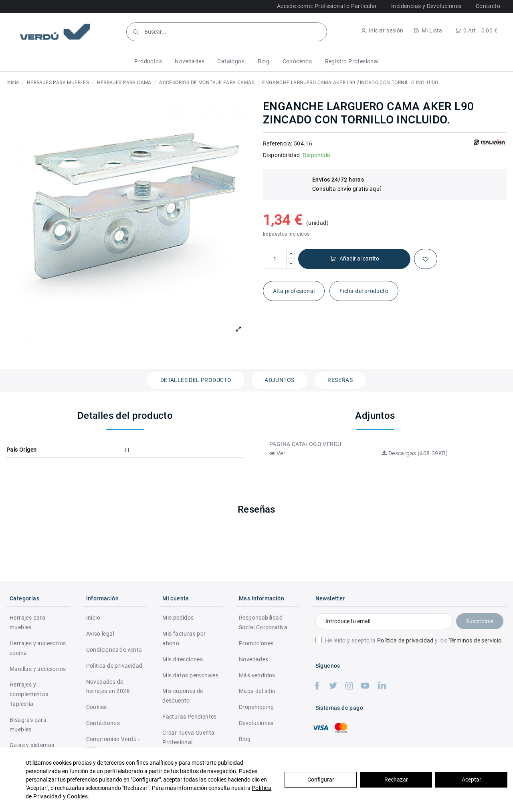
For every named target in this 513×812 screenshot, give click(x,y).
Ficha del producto (364, 291)
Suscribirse (480, 621)
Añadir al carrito (354, 259)
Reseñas (340, 380)
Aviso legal (100, 634)
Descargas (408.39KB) (415, 453)
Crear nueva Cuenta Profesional (188, 737)
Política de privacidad (405, 640)
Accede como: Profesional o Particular (327, 6)
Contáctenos (103, 723)
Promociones (256, 643)
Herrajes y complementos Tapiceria (29, 694)
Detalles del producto (196, 380)
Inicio (93, 618)
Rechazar (396, 780)
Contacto (488, 6)
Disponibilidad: (282, 155)
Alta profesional (294, 291)
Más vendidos (257, 675)
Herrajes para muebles (27, 622)
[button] (148, 61)
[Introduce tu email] (384, 621)
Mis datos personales (190, 675)
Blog (245, 739)
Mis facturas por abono (184, 638)
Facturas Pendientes (190, 717)
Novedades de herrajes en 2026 (108, 687)
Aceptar (472, 780)
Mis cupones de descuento (183, 696)
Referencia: (278, 143)
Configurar (321, 780)
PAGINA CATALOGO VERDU (305, 444)
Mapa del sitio (257, 691)
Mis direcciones (183, 659)
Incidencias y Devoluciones (426, 6)
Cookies (97, 707)
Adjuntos (279, 380)
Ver (277, 453)
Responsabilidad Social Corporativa (263, 622)
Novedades (254, 659)
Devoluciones (256, 723)
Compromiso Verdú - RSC (113, 744)
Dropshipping (256, 707)
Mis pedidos (178, 618)
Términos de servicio (475, 640)
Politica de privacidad (114, 666)
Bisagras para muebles (28, 725)
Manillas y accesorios (38, 669)
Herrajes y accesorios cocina (38, 648)
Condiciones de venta (114, 650)
